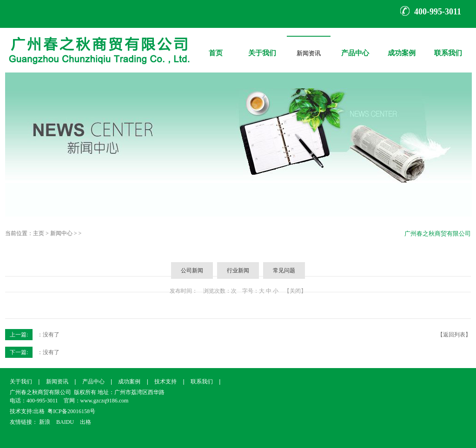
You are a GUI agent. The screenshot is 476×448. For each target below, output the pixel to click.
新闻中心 (61, 233)
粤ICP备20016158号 (71, 411)
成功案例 (402, 46)
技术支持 (165, 382)
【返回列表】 (454, 335)
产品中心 (355, 46)
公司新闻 (192, 270)
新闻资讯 (309, 51)
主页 (39, 233)
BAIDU (65, 422)
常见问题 (284, 270)
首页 (216, 46)
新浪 (45, 422)
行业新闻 (238, 270)
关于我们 (262, 46)
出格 (39, 411)
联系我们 (448, 46)
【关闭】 (295, 291)
